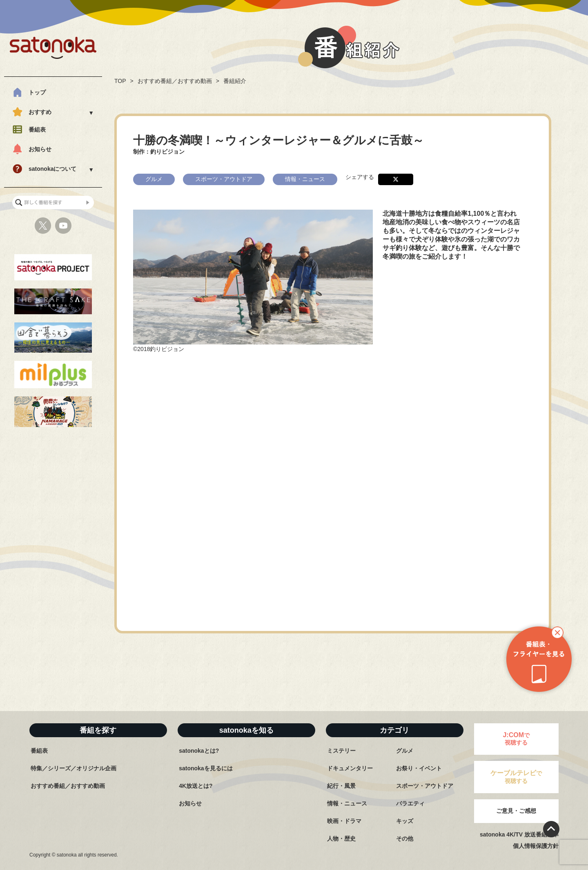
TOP (120, 81)
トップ (37, 92)
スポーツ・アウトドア (425, 786)
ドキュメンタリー (350, 768)
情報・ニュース (347, 803)
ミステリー (341, 751)
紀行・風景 (341, 786)
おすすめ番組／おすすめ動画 (175, 81)
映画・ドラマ (344, 821)
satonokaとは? (199, 751)
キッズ (405, 821)
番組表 (37, 130)
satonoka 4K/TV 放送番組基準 (519, 834)
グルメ (405, 751)
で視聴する (516, 739)
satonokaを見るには (206, 768)
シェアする (360, 177)
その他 (405, 839)
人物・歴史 (341, 839)
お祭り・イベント (419, 768)
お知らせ (40, 149)
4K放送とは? (196, 786)
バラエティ (410, 803)
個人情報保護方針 (536, 846)
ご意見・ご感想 (516, 811)
